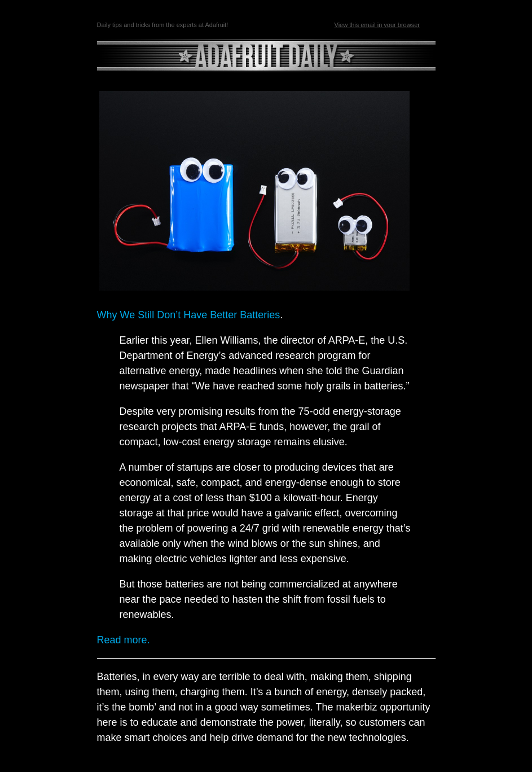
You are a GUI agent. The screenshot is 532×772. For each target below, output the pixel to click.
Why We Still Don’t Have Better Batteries (189, 315)
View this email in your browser (377, 25)
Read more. (124, 640)
